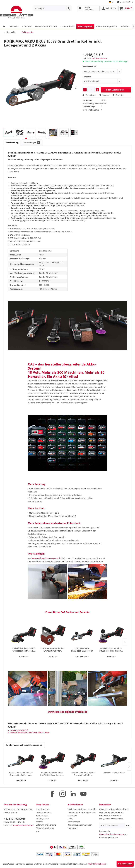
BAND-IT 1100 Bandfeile (114, 772)
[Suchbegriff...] (52, 8)
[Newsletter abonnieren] (128, 826)
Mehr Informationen (97, 864)
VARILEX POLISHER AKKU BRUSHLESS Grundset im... (82, 649)
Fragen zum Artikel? (18, 730)
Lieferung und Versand (46, 825)
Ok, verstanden (125, 864)
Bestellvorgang (42, 809)
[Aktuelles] (14, 27)
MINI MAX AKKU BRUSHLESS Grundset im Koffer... (111, 649)
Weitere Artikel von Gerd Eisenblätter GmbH (29, 733)
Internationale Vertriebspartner (81, 812)
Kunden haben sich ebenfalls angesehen (24, 745)
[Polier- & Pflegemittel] (107, 27)
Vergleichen (89, 95)
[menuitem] (52, 8)
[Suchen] (68, 8)
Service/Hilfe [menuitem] (124, 2)
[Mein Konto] (109, 8)
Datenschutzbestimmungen (80, 825)
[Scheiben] (27, 27)
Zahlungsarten (42, 819)
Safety (70, 819)
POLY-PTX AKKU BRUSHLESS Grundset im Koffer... (24, 649)
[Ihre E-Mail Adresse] (112, 826)
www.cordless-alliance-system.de (46, 558)
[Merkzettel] (80, 8)
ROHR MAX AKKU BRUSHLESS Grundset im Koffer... (53, 650)
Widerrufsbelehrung (45, 828)
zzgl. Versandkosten (99, 58)
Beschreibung (12, 143)
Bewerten (118, 95)
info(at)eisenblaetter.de (23, 825)
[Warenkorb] (126, 8)
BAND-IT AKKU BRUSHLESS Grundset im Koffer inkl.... (21, 774)
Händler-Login (42, 815)
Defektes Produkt (43, 812)
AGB (38, 831)
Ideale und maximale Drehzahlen (82, 809)
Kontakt (39, 822)
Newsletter (72, 815)
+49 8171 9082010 (15, 819)
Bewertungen (32, 143)
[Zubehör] (125, 27)
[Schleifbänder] (68, 27)
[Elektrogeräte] (85, 27)
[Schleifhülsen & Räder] (46, 27)
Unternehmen (74, 822)
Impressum (73, 828)
